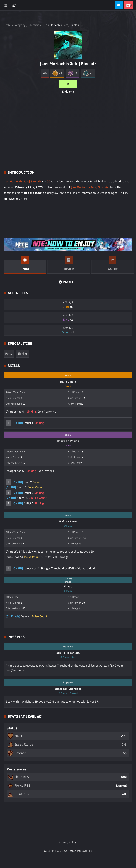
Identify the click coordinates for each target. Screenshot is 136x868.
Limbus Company (15, 25)
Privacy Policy (68, 842)
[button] (119, 5)
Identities (35, 25)
